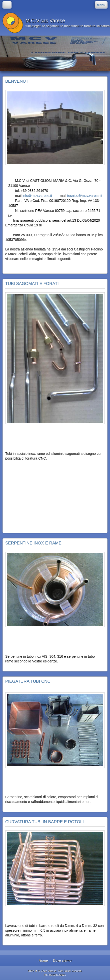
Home (43, 960)
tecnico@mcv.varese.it (85, 196)
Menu (101, 5)
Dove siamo (62, 960)
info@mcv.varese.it (37, 196)
